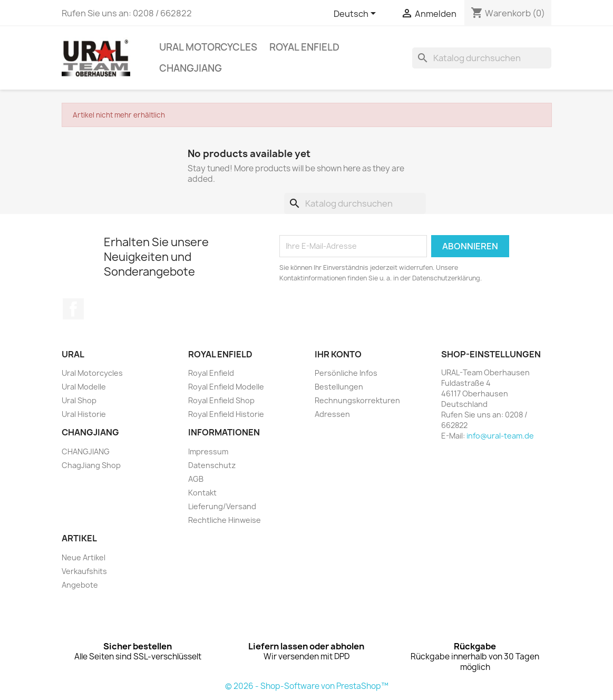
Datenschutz (212, 465)
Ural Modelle (84, 387)
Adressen (332, 414)
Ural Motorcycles (208, 47)
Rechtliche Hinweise (225, 520)
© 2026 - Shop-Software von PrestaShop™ (307, 686)
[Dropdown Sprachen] (357, 14)
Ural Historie (84, 414)
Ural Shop (79, 400)
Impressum (208, 451)
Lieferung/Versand (222, 506)
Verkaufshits (84, 571)
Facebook (73, 309)
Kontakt (202, 493)
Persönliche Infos (346, 373)
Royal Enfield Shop (221, 400)
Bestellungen (339, 387)
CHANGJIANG (191, 68)
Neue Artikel (84, 557)
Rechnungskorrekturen (357, 400)
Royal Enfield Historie (226, 414)
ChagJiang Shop (91, 465)
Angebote (80, 585)
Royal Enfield (304, 47)
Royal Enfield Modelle (226, 387)
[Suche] (482, 58)
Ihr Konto (338, 354)
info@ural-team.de (500, 436)
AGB (196, 479)
